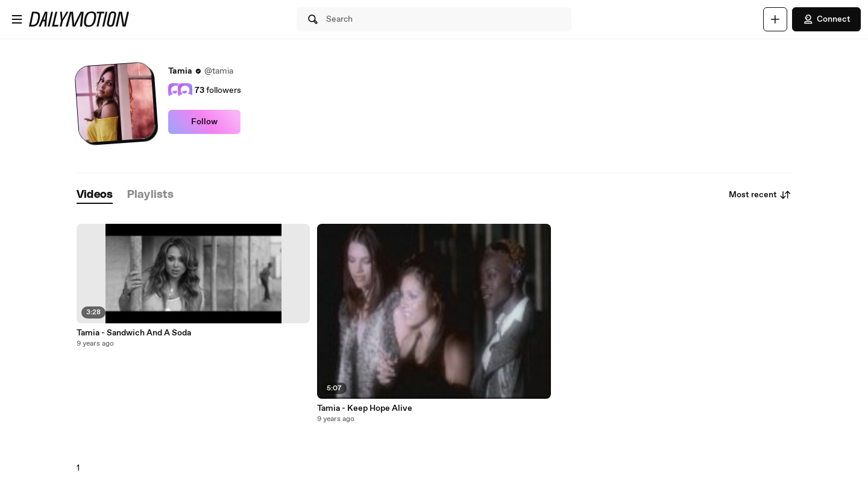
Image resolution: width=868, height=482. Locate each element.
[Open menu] (17, 19)
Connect (826, 19)
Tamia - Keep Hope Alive (365, 408)
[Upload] (775, 19)
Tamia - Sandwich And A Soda (134, 333)
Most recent (760, 195)
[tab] (95, 195)
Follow (204, 122)
